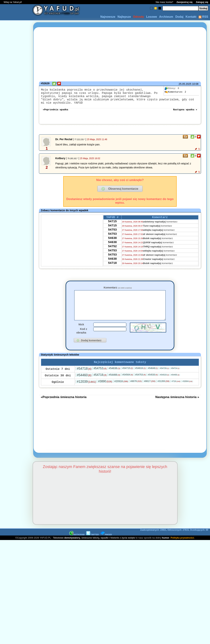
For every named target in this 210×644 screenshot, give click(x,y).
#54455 (175, 381)
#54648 (153, 375)
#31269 (164, 388)
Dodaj (179, 17)
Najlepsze (124, 17)
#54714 (175, 375)
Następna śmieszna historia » (177, 403)
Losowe (152, 17)
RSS (203, 17)
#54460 (84, 382)
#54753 (100, 375)
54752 (112, 252)
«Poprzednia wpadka (55, 110)
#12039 (86, 388)
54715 (112, 223)
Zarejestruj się (184, 2)
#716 (176, 388)
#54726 (165, 375)
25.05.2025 (185, 84)
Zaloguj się (202, 2)
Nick (81, 330)
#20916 (121, 388)
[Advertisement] (16, 279)
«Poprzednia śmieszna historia (64, 403)
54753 (112, 233)
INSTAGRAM (77, 541)
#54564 (128, 381)
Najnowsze (108, 17)
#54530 (153, 381)
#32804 (187, 388)
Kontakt (191, 17)
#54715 (128, 375)
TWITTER (92, 541)
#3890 (105, 388)
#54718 (84, 375)
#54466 (114, 381)
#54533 (165, 381)
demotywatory (72, 544)
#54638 (114, 375)
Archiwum (166, 17)
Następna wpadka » (185, 110)
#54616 (141, 375)
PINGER (106, 541)
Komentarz (118, 288)
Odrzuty (138, 17)
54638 (112, 243)
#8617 (150, 388)
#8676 (136, 388)
